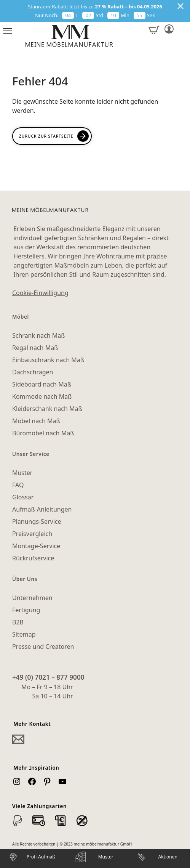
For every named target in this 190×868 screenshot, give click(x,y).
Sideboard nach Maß (42, 384)
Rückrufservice (33, 558)
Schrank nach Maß (38, 335)
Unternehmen (32, 598)
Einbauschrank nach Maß (48, 360)
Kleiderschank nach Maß (47, 409)
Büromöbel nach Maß (43, 433)
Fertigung (26, 610)
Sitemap (24, 634)
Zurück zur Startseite (46, 136)
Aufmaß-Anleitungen (42, 509)
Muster (22, 473)
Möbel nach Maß (36, 421)
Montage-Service (36, 546)
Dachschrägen (33, 372)
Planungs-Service (37, 521)
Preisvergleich (32, 534)
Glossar (23, 497)
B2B (18, 622)
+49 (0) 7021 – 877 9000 (48, 677)
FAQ (18, 485)
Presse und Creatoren (43, 647)
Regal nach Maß (35, 348)
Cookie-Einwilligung (40, 293)
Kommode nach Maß (42, 396)
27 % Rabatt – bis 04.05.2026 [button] (129, 6)
